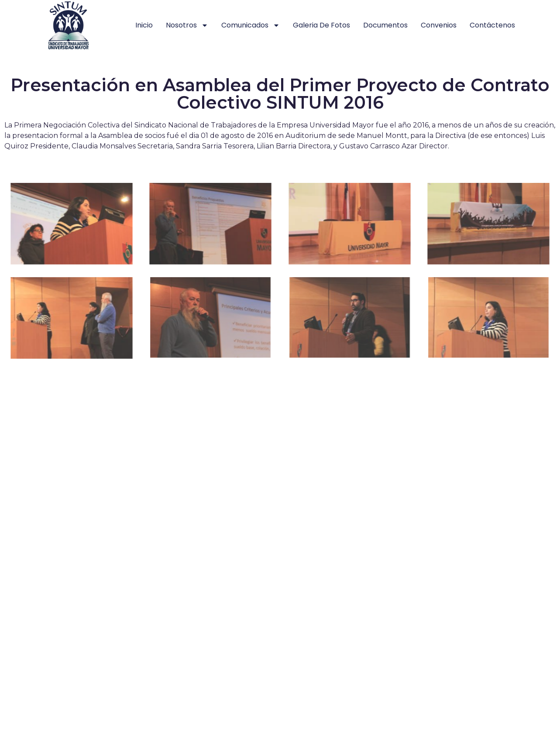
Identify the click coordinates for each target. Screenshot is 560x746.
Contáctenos (492, 25)
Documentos (385, 25)
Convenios (439, 25)
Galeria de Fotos (321, 25)
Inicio (144, 25)
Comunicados (251, 25)
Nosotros (187, 25)
